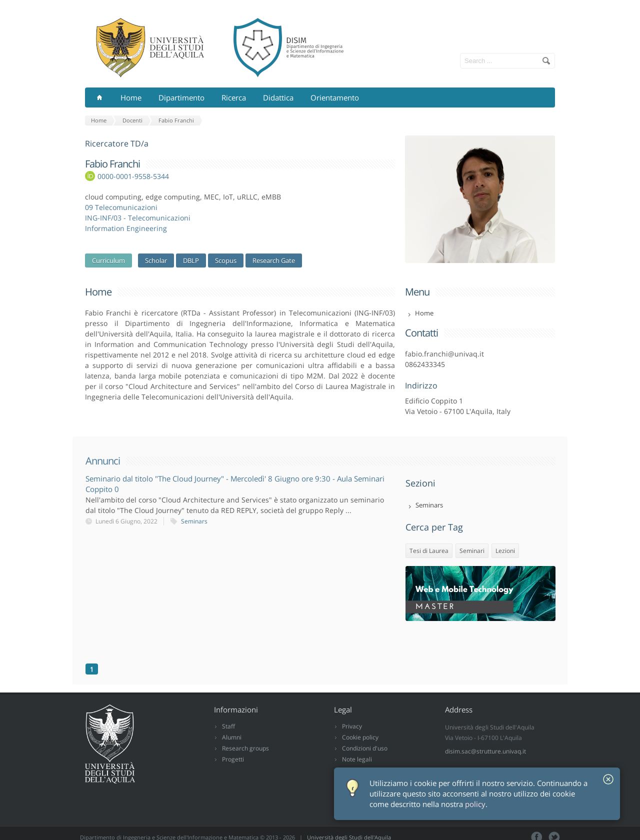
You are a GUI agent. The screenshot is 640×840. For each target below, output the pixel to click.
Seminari (472, 551)
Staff (228, 726)
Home (131, 97)
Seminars (194, 521)
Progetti (233, 759)
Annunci (103, 461)
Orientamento (335, 97)
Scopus (226, 260)
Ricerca (234, 97)
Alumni (232, 737)
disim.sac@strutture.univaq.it (485, 751)
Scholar (156, 260)
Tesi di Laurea (429, 551)
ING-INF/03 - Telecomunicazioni (138, 218)
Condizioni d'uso (365, 748)
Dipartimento (181, 97)
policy (475, 804)
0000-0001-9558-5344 (133, 176)
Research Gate (274, 260)
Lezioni (505, 551)
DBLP (191, 260)
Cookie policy (360, 737)
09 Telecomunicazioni (121, 207)
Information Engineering (126, 228)
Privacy (352, 726)
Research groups (245, 748)
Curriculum (108, 260)
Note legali (357, 759)
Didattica (278, 97)
